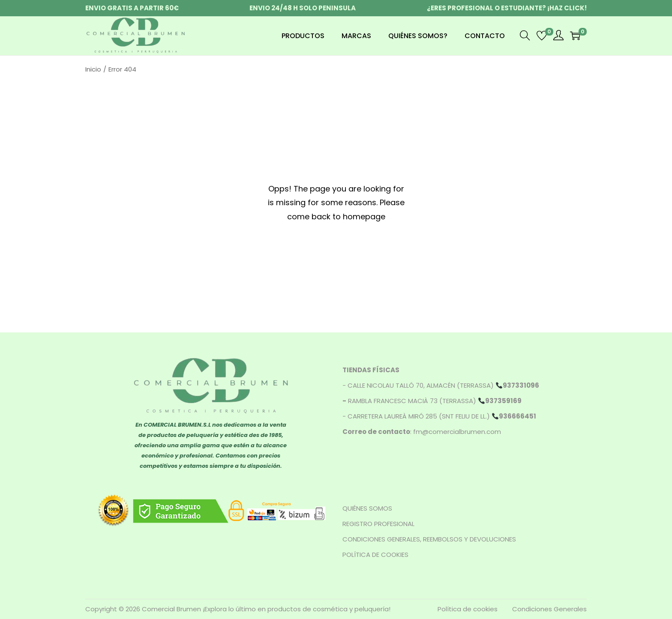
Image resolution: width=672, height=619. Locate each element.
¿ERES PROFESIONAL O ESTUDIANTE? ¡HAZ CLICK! (507, 8)
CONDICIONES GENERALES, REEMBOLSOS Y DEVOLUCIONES (429, 539)
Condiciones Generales (549, 609)
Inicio (93, 69)
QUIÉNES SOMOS (367, 508)
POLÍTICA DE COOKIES (375, 555)
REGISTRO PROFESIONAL (378, 524)
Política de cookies (468, 609)
